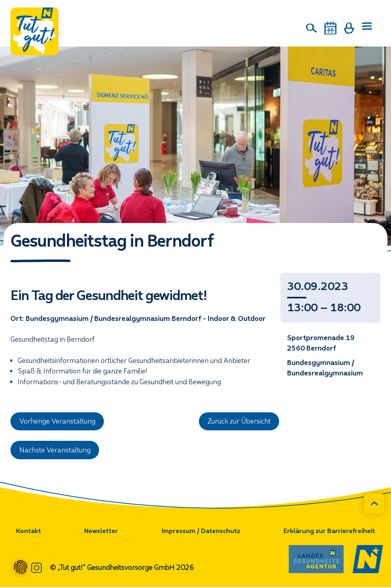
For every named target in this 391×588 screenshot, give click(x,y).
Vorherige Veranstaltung (58, 422)
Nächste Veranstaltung (55, 451)
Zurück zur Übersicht (239, 422)
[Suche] (312, 28)
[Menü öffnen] (367, 28)
